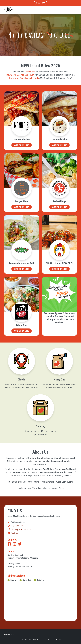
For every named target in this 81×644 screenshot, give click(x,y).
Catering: (19, 530)
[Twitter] (20, 544)
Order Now (40, 3)
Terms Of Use (59, 640)
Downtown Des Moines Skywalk (24, 78)
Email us (13, 533)
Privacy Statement (49, 640)
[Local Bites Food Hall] (9, 10)
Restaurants (9, 634)
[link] (30, 72)
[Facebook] (9, 544)
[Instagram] (15, 544)
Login (2, 642)
